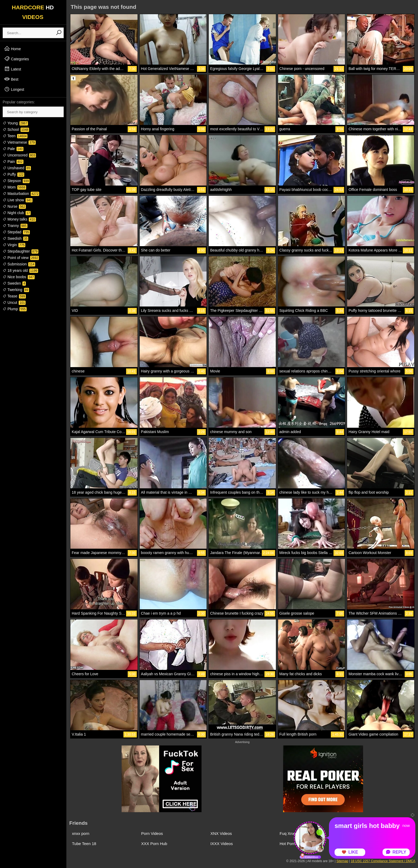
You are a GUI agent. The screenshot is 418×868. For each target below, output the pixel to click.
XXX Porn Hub (154, 844)
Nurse (14, 206)
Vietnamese (19, 142)
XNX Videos (221, 833)
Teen (15, 136)
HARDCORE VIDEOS (33, 12)
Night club (17, 213)
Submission (19, 264)
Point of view (21, 258)
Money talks (19, 219)
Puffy (13, 174)
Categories (17, 59)
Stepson (16, 181)
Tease (14, 296)
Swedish (15, 238)
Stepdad (16, 232)
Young (15, 123)
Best (11, 79)
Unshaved (17, 168)
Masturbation (21, 194)
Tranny (15, 226)
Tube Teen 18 (84, 844)
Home (12, 49)
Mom (14, 187)
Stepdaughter (21, 251)
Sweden (14, 283)
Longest (14, 89)
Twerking (16, 290)
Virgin (14, 245)
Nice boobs (19, 277)
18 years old (20, 270)
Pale (13, 149)
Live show (18, 200)
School (16, 129)
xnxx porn (81, 833)
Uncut (14, 303)
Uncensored (19, 155)
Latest (13, 69)
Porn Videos (152, 833)
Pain (13, 162)
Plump (15, 309)
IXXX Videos (222, 844)
